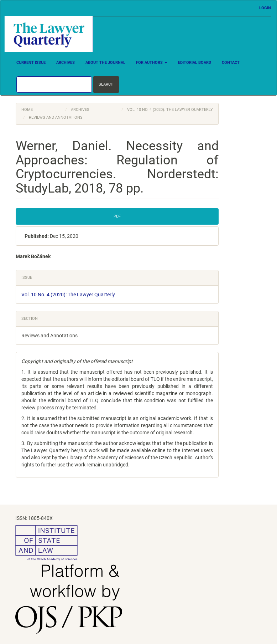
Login (265, 8)
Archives (66, 63)
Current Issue (31, 63)
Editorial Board (195, 63)
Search (106, 84)
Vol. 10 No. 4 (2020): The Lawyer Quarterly (170, 110)
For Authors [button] (152, 63)
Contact (231, 63)
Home (27, 110)
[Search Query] (54, 85)
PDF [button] (117, 216)
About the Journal (105, 63)
